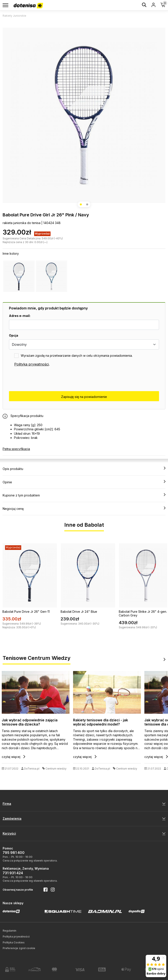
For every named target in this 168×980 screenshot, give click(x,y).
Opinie (84, 482)
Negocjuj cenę (84, 509)
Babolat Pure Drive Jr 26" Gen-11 (26, 612)
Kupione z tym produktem (84, 495)
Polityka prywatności (31, 364)
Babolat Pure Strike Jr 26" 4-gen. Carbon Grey (143, 613)
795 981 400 (14, 853)
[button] (81, 204)
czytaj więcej (13, 757)
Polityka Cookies (14, 942)
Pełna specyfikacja (16, 449)
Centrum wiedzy (56, 769)
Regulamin (9, 931)
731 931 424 (13, 873)
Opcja (14, 335)
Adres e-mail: (20, 316)
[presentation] (42, 379)
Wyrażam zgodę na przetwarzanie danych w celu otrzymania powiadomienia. (77, 356)
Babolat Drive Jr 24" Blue (79, 612)
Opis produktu (84, 469)
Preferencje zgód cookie (19, 948)
